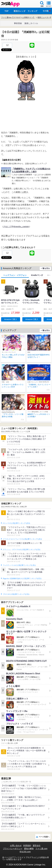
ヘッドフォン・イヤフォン (15, 275)
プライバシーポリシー (13, 849)
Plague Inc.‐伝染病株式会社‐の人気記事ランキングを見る (22, 578)
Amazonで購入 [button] (11, 319)
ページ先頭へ (44, 837)
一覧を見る (45, 268)
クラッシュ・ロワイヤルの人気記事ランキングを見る (22, 550)
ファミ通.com (41, 849)
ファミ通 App (10, 4)
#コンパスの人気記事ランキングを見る (16, 523)
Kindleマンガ (37, 275)
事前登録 (18, 23)
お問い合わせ (16, 846)
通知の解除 (29, 849)
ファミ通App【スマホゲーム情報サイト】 (18, 17)
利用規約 (27, 846)
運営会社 (37, 846)
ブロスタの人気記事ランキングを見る (16, 594)
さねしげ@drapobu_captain (16, 226)
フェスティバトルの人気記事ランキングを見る (19, 565)
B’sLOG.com (25, 852)
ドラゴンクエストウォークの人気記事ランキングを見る (22, 539)
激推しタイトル (31, 23)
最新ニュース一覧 (45, 17)
